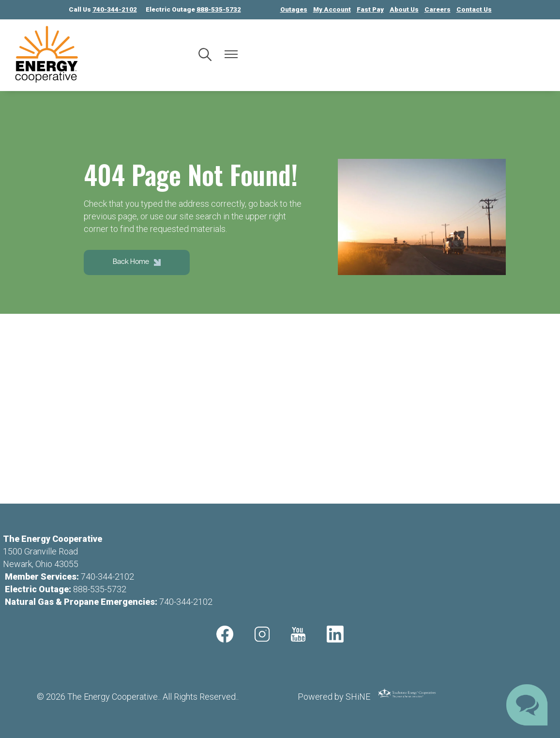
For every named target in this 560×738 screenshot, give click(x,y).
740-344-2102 (107, 577)
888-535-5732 (100, 589)
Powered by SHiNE (334, 697)
